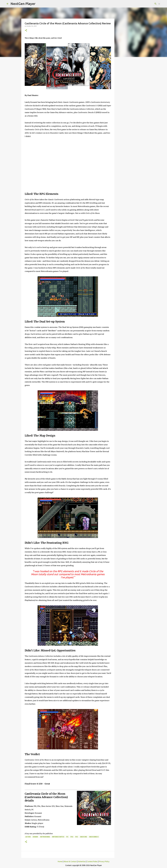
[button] (26, 30)
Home (60, 861)
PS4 (72, 837)
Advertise (82, 861)
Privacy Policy (104, 861)
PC (67, 837)
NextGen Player (23, 4)
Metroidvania (45, 837)
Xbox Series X (94, 837)
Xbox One (83, 837)
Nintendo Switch (58, 837)
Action (28, 837)
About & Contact (70, 861)
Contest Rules (92, 861)
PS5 (77, 837)
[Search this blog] (150, 4)
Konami (35, 837)
